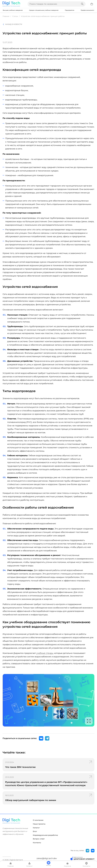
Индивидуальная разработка (45, 835)
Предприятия (70, 10)
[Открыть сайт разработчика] (82, 858)
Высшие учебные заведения (13, 10)
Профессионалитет (87, 10)
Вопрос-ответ (39, 839)
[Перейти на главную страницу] (11, 4)
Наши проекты (39, 824)
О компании (38, 820)
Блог (35, 831)
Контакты (37, 843)
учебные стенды (45, 653)
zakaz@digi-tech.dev (47, 858)
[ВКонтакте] (41, 738)
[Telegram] (47, 738)
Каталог (36, 828)
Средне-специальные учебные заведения (44, 10)
